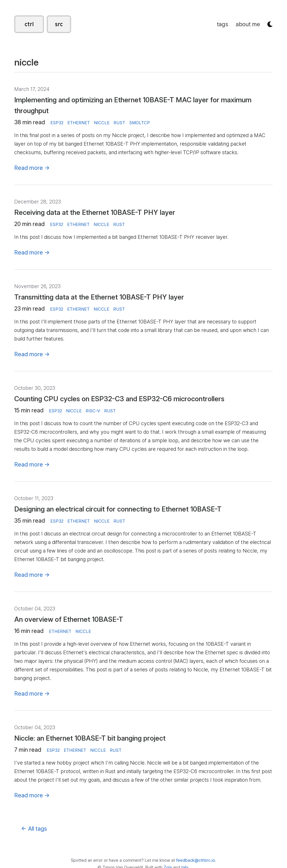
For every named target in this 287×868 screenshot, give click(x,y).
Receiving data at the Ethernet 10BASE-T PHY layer (95, 212)
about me (248, 24)
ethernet (79, 123)
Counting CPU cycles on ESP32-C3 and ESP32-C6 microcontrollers (119, 399)
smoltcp (140, 123)
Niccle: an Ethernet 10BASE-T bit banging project (90, 738)
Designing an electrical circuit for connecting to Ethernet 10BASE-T (118, 509)
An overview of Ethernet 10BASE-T (69, 619)
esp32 (57, 123)
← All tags (34, 829)
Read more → (32, 168)
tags (223, 24)
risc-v (93, 411)
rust (119, 123)
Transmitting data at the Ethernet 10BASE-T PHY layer (99, 297)
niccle (102, 123)
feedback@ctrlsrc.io (196, 860)
